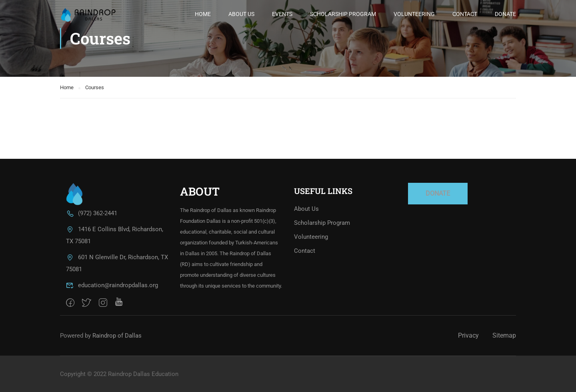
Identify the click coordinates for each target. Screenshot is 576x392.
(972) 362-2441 (92, 213)
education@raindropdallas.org (112, 285)
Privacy (468, 335)
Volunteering (414, 14)
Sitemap (504, 335)
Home (203, 14)
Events (282, 14)
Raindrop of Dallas (117, 336)
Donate (505, 14)
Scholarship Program (343, 14)
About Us (241, 14)
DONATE (438, 193)
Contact (465, 14)
